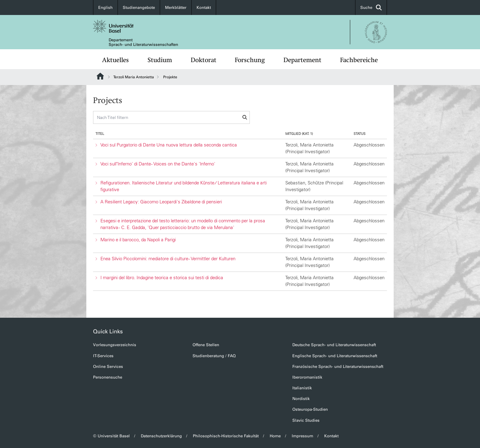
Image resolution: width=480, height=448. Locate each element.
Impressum (302, 436)
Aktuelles (116, 60)
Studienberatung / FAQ (214, 356)
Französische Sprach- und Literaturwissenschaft (338, 367)
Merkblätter (176, 7)
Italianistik (302, 388)
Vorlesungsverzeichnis (115, 345)
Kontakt (204, 7)
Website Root (100, 76)
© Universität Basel (111, 436)
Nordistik (301, 399)
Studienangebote (139, 7)
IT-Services (103, 356)
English (105, 7)
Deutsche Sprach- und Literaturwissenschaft (334, 345)
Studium (160, 60)
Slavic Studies (306, 420)
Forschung (250, 60)
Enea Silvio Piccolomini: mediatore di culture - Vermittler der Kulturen (168, 259)
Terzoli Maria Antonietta (134, 77)
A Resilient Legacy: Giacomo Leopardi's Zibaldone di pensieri (161, 202)
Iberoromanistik (307, 377)
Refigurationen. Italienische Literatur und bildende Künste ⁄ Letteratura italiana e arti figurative (184, 186)
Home (275, 436)
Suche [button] (371, 7)
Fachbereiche (359, 60)
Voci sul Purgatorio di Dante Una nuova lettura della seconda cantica (169, 145)
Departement (302, 60)
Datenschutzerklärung (161, 436)
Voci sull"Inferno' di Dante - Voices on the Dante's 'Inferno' (158, 164)
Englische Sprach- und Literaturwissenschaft (335, 356)
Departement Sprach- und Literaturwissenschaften (143, 42)
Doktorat (204, 60)
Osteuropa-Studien (310, 409)
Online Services (108, 367)
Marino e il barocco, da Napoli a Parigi (138, 240)
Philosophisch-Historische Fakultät (226, 436)
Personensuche (108, 377)
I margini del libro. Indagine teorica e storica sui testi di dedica (162, 278)
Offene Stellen (206, 345)
